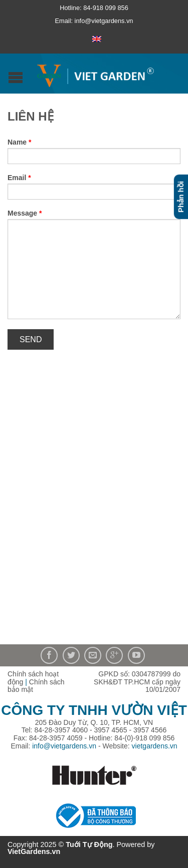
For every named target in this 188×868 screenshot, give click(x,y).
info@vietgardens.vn (64, 746)
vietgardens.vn (155, 746)
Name (19, 142)
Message (25, 213)
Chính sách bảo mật (36, 686)
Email (19, 178)
